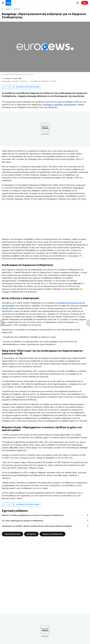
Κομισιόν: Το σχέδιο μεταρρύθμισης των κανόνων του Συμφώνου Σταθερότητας (33, 515)
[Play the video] (45, 47)
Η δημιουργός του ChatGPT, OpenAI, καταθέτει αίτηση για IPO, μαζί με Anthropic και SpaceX (37, 526)
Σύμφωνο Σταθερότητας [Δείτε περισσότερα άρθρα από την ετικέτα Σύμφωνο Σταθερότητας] (52, 534)
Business (9, 9)
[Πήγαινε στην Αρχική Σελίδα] (8, 3)
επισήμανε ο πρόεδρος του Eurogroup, (60, 105)
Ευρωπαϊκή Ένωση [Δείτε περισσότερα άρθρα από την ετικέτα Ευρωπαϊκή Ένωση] (13, 534)
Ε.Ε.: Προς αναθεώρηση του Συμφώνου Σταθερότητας (23, 521)
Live (85, 3)
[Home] (3, 9)
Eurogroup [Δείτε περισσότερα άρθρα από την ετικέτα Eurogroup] (31, 534)
